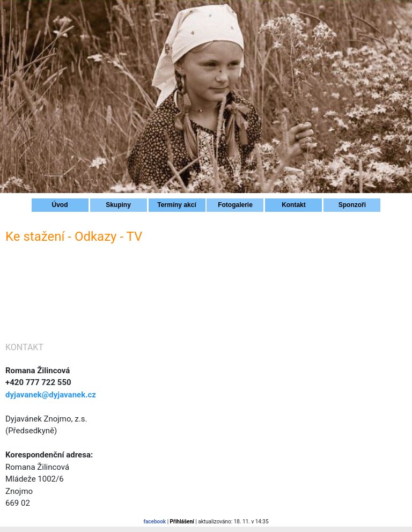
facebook (154, 522)
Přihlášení (182, 522)
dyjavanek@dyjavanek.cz (51, 395)
